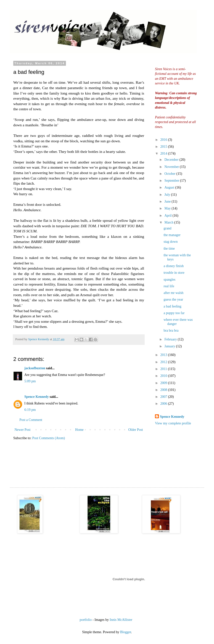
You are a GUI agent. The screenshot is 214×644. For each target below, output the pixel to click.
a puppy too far (174, 313)
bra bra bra (171, 330)
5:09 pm (30, 381)
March (169, 222)
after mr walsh (174, 293)
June (168, 201)
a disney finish (174, 266)
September (172, 181)
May (168, 208)
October (170, 174)
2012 (164, 362)
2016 (164, 140)
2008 (164, 390)
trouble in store (174, 273)
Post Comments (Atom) (49, 438)
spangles (169, 280)
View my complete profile (173, 423)
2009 (164, 383)
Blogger (125, 632)
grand (168, 228)
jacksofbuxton (35, 368)
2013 (164, 355)
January (170, 346)
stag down (171, 242)
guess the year (173, 299)
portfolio (86, 620)
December (172, 160)
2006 (164, 404)
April (168, 216)
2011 (164, 369)
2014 (164, 153)
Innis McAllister (121, 620)
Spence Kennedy (37, 397)
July (168, 195)
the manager (172, 235)
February (171, 339)
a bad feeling (172, 306)
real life (169, 286)
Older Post (136, 430)
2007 (164, 397)
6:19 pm (30, 410)
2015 (164, 147)
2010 (164, 376)
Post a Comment (31, 420)
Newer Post (23, 430)
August (170, 187)
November (172, 167)
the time (169, 249)
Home (79, 430)
